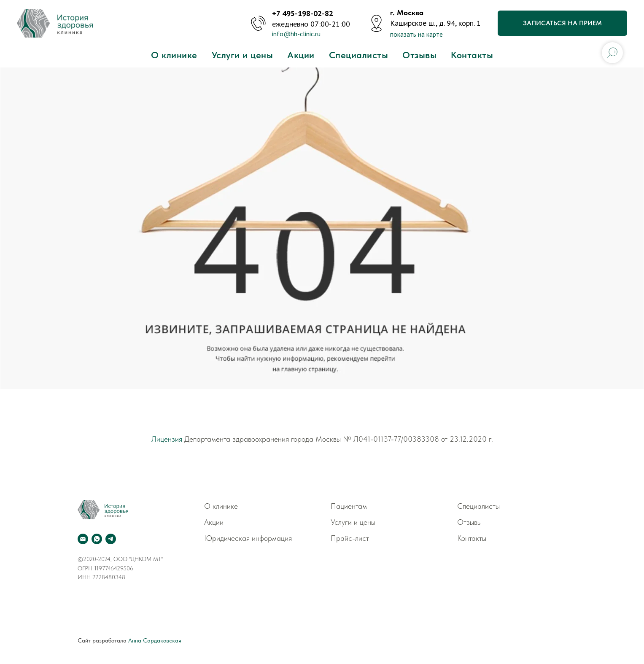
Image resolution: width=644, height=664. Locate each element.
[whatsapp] (97, 539)
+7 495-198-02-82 (303, 13)
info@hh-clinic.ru (296, 34)
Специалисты (359, 55)
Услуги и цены (243, 55)
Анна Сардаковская (155, 640)
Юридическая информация (248, 538)
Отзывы (419, 55)
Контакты (472, 55)
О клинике (174, 55)
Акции (301, 55)
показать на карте (416, 34)
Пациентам (349, 506)
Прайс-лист (350, 538)
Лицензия (167, 439)
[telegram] (111, 539)
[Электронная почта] (83, 539)
